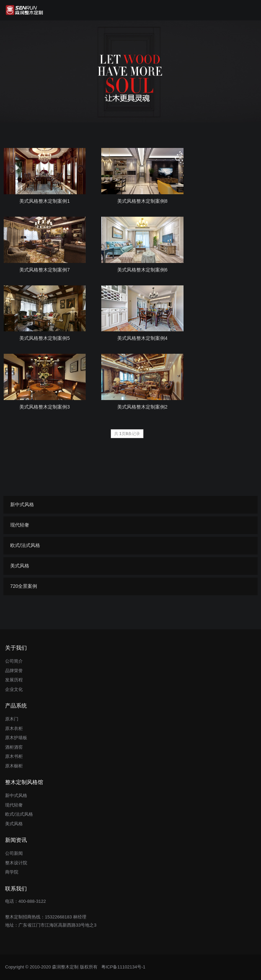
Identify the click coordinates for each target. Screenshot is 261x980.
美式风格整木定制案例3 (45, 407)
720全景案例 (24, 586)
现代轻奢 (20, 525)
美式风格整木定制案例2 (142, 407)
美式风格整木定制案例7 (45, 270)
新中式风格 (22, 504)
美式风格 (20, 566)
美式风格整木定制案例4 (142, 338)
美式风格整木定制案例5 (45, 338)
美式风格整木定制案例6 (142, 270)
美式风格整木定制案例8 (142, 201)
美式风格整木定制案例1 (45, 201)
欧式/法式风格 (25, 545)
